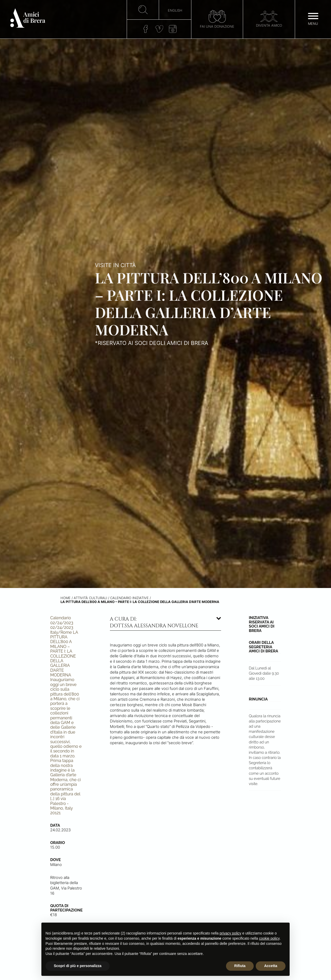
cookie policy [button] (269, 938)
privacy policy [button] (230, 933)
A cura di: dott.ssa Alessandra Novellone (154, 622)
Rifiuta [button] (240, 966)
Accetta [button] (271, 966)
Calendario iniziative (129, 598)
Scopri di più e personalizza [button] (78, 966)
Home (66, 598)
